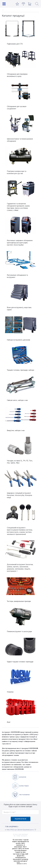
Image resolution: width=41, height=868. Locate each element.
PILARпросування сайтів (22, 863)
